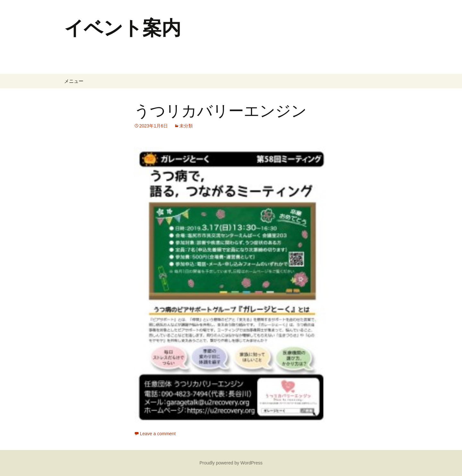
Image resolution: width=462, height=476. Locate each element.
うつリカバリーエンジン (220, 111)
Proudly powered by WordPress (231, 463)
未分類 (186, 126)
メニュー (74, 81)
